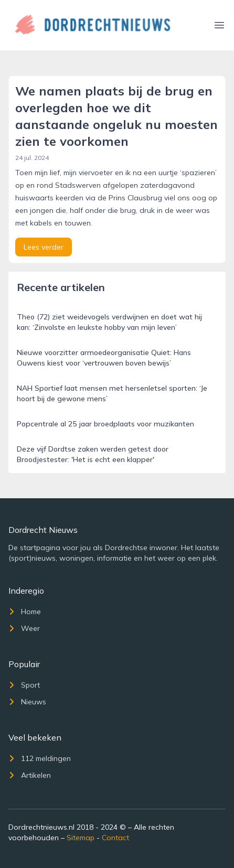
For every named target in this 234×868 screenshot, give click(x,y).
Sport (24, 685)
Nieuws (27, 702)
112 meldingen (40, 758)
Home (25, 612)
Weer (24, 628)
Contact (115, 838)
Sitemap (81, 838)
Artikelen (30, 775)
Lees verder (44, 247)
